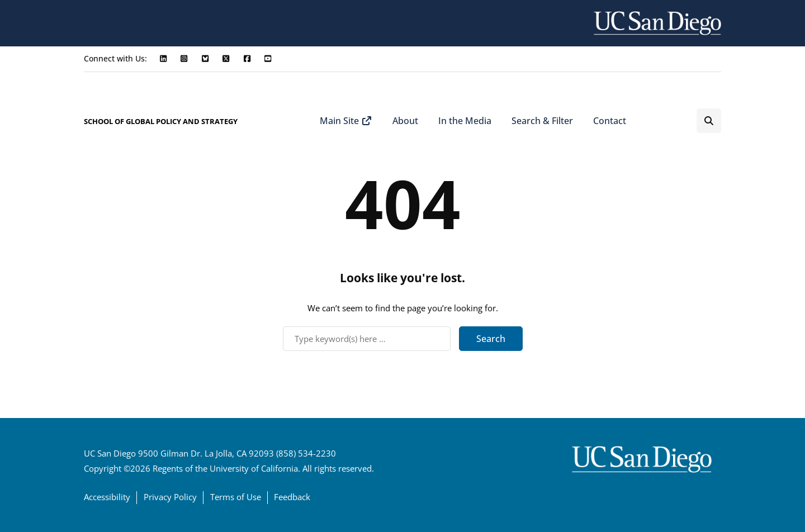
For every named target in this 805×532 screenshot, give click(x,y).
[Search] (367, 339)
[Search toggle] (709, 121)
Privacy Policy (170, 497)
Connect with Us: (115, 58)
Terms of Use (236, 497)
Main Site (346, 121)
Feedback (292, 497)
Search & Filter (542, 121)
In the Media (465, 121)
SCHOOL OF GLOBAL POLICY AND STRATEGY (161, 121)
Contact (610, 121)
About (405, 121)
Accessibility (107, 497)
